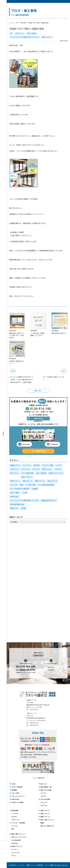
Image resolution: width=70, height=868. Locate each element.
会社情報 (14, 790)
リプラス (43, 796)
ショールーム (27, 465)
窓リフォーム (20, 33)
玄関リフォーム (15, 481)
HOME (13, 784)
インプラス (15, 814)
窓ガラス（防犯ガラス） (48, 826)
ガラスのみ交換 (45, 799)
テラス (13, 856)
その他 (25, 493)
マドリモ (43, 793)
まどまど (14, 817)
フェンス (59, 465)
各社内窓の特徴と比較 (17, 504)
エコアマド (36, 469)
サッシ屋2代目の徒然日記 (46, 485)
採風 (21, 485)
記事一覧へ (38, 391)
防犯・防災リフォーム (47, 820)
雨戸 (13, 829)
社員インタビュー (27, 477)
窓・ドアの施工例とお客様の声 (20, 489)
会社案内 (35, 489)
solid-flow (15, 843)
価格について (14, 508)
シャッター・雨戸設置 (18, 823)
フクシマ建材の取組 (27, 473)
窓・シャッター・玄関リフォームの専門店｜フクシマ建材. (34, 865)
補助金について (15, 465)
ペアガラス (58, 469)
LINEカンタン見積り (18, 802)
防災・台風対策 (41, 473)
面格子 (42, 823)
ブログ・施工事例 (21, 23)
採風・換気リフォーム (18, 834)
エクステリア (14, 469)
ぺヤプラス (44, 805)
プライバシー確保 (48, 465)
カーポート (15, 849)
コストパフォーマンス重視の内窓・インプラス (25, 37)
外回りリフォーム (17, 846)
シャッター (15, 826)
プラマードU (15, 820)
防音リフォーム (27, 481)
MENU (3, 434)
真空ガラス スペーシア (56, 473)
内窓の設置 (15, 810)
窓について (44, 784)
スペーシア (44, 802)
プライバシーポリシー (18, 796)
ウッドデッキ (25, 469)
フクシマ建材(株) (38, 778)
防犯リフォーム (52, 481)
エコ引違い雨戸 (16, 840)
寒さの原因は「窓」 (46, 787)
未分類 (23, 508)
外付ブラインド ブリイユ (19, 837)
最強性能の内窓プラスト (49, 500)
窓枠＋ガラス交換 (46, 790)
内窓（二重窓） (32, 33)
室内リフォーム (47, 469)
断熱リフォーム (47, 37)
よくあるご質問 (31, 485)
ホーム (11, 23)
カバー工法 (14, 485)
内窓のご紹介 (14, 497)
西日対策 (37, 465)
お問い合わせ (15, 799)
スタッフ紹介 (15, 793)
